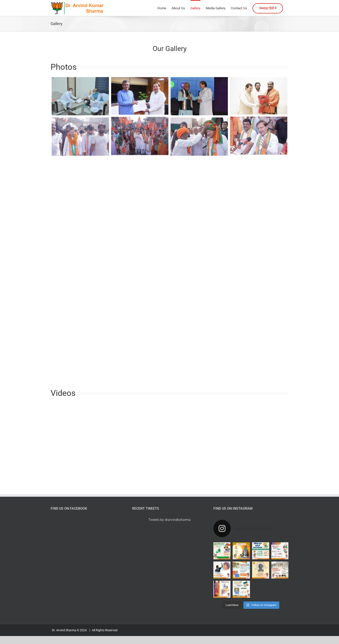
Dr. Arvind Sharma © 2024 (70, 630)
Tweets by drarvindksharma (169, 520)
